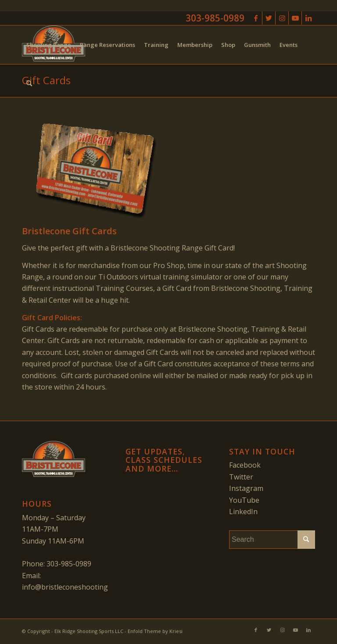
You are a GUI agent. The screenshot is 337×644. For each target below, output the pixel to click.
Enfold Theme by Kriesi (155, 631)
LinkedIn (243, 512)
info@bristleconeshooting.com (72, 587)
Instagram (246, 488)
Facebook (245, 465)
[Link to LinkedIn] (308, 18)
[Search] (29, 83)
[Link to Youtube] (295, 18)
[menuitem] (49, 45)
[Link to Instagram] (282, 18)
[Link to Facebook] (256, 18)
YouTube (244, 500)
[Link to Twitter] (269, 18)
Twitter (241, 477)
